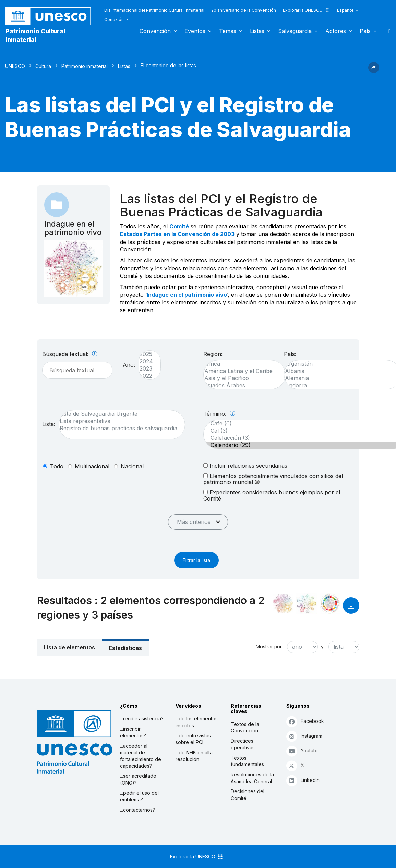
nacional (132, 466)
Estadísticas (125, 648)
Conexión (114, 19)
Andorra (339, 385)
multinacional (92, 466)
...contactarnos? (137, 810)
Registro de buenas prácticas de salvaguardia (118, 428)
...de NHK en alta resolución (194, 756)
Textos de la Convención (245, 728)
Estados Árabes (241, 385)
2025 (146, 354)
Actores (336, 31)
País (365, 31)
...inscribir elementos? (133, 732)
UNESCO (15, 66)
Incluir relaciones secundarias (245, 465)
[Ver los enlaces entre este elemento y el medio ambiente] (307, 603)
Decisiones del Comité (248, 795)
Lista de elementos (69, 647)
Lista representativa (118, 421)
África (241, 364)
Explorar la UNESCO (307, 10)
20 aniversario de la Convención (244, 10)
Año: (129, 365)
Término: (219, 414)
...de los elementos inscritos (197, 722)
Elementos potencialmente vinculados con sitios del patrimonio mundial (273, 479)
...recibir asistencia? (142, 719)
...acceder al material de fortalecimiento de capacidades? (141, 756)
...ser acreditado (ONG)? (138, 779)
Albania (339, 371)
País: (290, 354)
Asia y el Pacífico (241, 378)
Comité (179, 226)
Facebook (305, 721)
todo (57, 466)
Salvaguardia (295, 31)
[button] (374, 71)
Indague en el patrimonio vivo (187, 295)
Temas (228, 31)
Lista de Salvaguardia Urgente (118, 414)
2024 (146, 361)
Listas (257, 31)
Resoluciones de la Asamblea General (252, 778)
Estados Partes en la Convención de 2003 (177, 234)
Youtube (303, 751)
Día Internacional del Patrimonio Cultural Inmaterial (154, 10)
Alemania (339, 378)
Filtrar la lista (196, 560)
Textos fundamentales (247, 761)
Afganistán (339, 364)
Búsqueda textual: (70, 354)
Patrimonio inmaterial (85, 66)
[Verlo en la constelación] (283, 603)
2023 (146, 369)
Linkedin (303, 780)
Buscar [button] (387, 31)
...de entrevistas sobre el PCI (193, 739)
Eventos (195, 31)
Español (345, 10)
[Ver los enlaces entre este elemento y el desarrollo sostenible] (330, 603)
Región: (213, 354)
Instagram (304, 736)
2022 (146, 376)
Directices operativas (243, 744)
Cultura (43, 66)
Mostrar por (269, 647)
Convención (155, 31)
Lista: (49, 424)
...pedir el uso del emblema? (139, 796)
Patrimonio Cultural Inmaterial (35, 35)
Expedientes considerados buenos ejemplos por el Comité (272, 495)
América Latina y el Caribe (241, 371)
